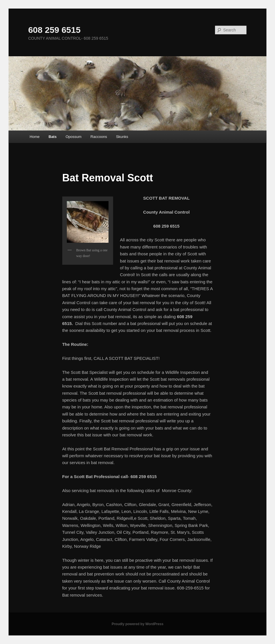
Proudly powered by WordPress (137, 624)
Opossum (74, 137)
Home (35, 137)
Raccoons (99, 137)
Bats (53, 137)
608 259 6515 (55, 30)
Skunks (122, 137)
